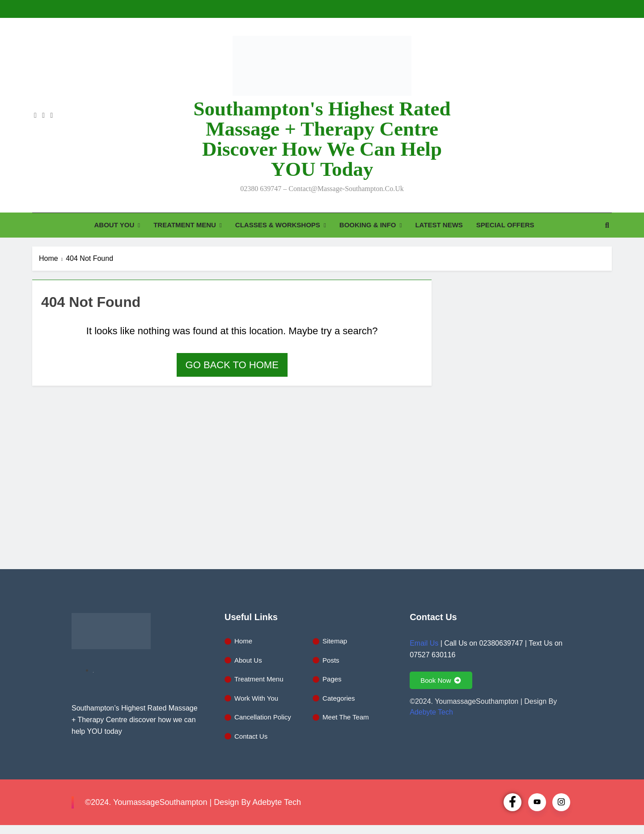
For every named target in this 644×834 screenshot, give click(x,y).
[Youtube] (537, 802)
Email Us (424, 643)
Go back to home (232, 365)
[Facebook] (513, 802)
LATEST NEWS (439, 225)
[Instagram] (561, 802)
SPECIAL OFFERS (505, 225)
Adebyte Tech (431, 712)
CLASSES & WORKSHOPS (278, 225)
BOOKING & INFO (368, 225)
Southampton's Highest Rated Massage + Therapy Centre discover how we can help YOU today (322, 139)
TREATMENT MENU (185, 225)
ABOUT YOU (114, 225)
